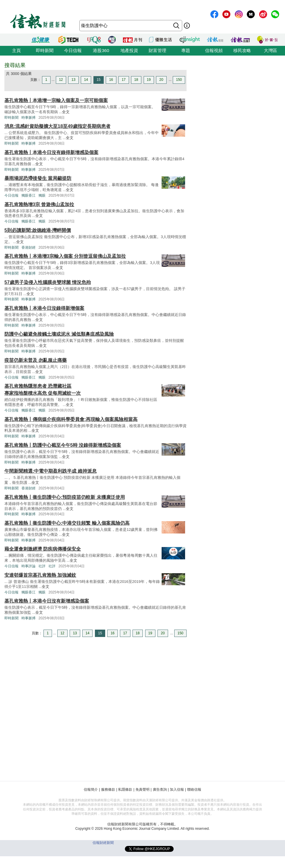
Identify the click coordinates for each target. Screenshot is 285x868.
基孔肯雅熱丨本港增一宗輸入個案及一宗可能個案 (56, 100)
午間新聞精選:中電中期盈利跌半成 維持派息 (51, 471)
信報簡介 (91, 790)
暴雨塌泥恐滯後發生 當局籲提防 (38, 178)
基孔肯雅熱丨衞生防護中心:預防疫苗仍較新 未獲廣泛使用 (65, 497)
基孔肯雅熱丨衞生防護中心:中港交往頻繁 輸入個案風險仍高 (67, 523)
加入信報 (177, 790)
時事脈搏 (28, 118)
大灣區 (270, 50)
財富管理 (157, 50)
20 (161, 80)
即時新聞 (45, 50)
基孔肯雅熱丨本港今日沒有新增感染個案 (47, 601)
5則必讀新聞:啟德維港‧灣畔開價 (38, 230)
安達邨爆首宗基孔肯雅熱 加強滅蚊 (40, 575)
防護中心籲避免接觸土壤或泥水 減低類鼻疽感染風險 (59, 334)
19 (149, 80)
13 (73, 80)
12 (61, 80)
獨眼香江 (28, 195)
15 (99, 80)
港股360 (101, 50)
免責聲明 (142, 790)
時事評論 (28, 566)
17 (124, 80)
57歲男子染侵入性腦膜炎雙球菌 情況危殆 (48, 282)
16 (111, 80)
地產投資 (129, 50)
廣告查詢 (160, 790)
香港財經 (28, 247)
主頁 (16, 50)
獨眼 (42, 195)
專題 (186, 50)
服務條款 (108, 790)
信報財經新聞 (103, 843)
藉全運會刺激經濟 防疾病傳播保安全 (43, 549)
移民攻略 (242, 50)
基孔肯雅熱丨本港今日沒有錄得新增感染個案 (51, 152)
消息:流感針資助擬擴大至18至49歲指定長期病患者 (57, 126)
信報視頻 (214, 50)
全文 (66, 112)
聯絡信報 (194, 790)
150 (179, 80)
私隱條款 (125, 790)
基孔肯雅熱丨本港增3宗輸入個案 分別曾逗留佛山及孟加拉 (65, 256)
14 (86, 80)
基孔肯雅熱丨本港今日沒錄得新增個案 (44, 308)
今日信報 (73, 50)
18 (136, 80)
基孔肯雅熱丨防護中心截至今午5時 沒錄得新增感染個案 (63, 445)
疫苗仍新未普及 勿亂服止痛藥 (36, 360)
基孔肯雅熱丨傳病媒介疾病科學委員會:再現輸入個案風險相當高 (71, 419)
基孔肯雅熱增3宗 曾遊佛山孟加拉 (39, 204)
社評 (42, 566)
